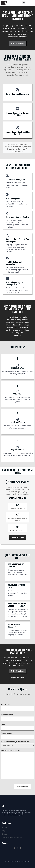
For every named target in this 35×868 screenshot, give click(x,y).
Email (3, 724)
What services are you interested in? (15, 742)
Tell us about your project (11, 750)
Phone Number (7, 733)
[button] (24, 3)
